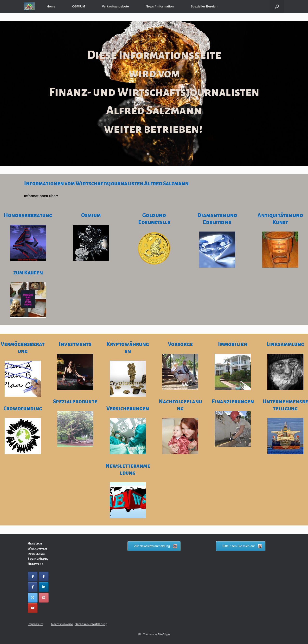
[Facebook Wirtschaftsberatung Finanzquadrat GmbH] (33, 577)
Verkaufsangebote (115, 6)
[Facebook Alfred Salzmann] (44, 577)
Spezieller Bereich (204, 6)
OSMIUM (79, 6)
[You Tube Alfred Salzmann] (33, 608)
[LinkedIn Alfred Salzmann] (44, 587)
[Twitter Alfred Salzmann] (33, 598)
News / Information (160, 6)
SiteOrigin (164, 634)
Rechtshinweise (62, 624)
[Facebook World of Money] (33, 587)
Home (51, 6)
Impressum (35, 624)
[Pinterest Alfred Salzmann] (44, 598)
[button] (277, 6)
